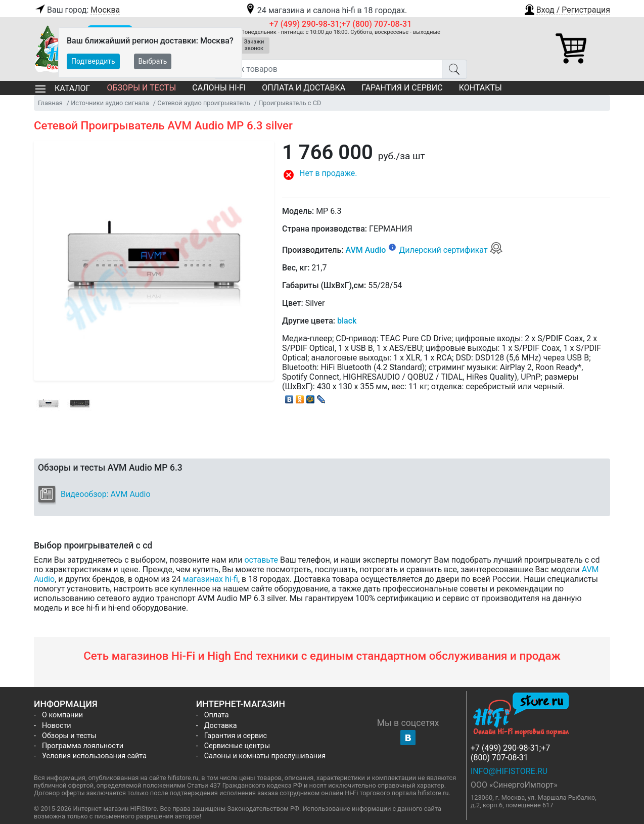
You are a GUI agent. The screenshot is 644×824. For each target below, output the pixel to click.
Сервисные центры (237, 746)
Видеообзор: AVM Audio (106, 494)
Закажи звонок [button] (254, 45)
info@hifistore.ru (509, 771)
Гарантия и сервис (402, 88)
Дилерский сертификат (451, 250)
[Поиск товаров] (328, 69)
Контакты (480, 88)
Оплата (217, 715)
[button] (567, 9)
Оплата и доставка (304, 88)
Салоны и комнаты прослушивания (265, 756)
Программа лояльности (83, 746)
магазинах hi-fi (211, 579)
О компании (62, 715)
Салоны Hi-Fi (219, 88)
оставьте (261, 560)
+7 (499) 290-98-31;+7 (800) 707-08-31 (341, 24)
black (347, 321)
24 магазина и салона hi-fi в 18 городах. (326, 10)
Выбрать (153, 61)
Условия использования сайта (94, 756)
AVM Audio (365, 250)
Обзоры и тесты (141, 88)
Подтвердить (93, 61)
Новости (57, 726)
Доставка (221, 726)
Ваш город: (77, 10)
